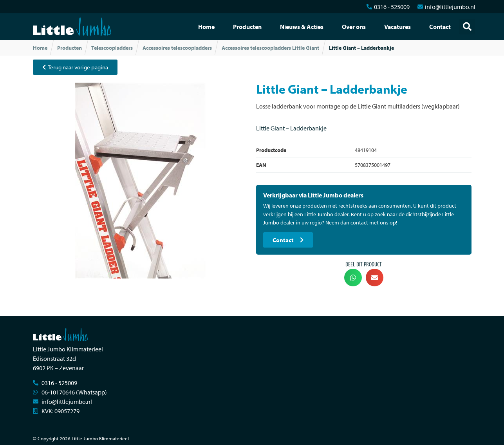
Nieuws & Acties (302, 27)
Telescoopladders (112, 48)
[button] (467, 27)
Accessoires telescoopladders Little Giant (270, 48)
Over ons (354, 27)
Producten (247, 27)
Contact (440, 27)
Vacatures (397, 27)
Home (206, 27)
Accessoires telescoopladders (177, 48)
